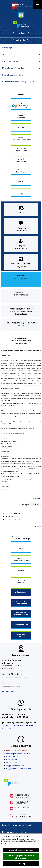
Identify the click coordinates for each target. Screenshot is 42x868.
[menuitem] (21, 280)
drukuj (38, 498)
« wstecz (37, 526)
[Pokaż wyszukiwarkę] (21, 40)
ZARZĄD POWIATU (21, 61)
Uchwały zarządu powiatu (21, 68)
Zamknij (21, 864)
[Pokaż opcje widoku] (21, 33)
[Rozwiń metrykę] (35, 505)
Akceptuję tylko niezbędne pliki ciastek (21, 857)
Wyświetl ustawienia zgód (21, 850)
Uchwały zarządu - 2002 (21, 75)
